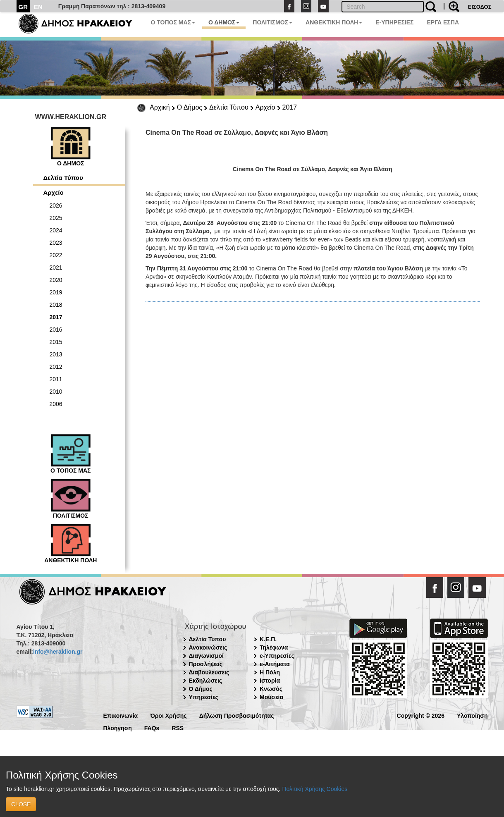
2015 (56, 342)
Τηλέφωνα (274, 647)
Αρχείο (265, 107)
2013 (56, 354)
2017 (290, 107)
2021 (56, 268)
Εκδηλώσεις (206, 681)
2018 (56, 305)
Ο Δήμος (190, 107)
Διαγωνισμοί (206, 656)
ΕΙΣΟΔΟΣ (480, 7)
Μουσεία (271, 697)
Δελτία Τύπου (229, 107)
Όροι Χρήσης (168, 715)
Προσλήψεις (206, 664)
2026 (56, 205)
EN (38, 7)
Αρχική (160, 107)
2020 (56, 280)
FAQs (152, 727)
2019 (56, 292)
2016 (56, 330)
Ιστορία (270, 681)
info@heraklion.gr (58, 652)
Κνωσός (271, 689)
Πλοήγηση (118, 727)
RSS (178, 727)
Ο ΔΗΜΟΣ (224, 22)
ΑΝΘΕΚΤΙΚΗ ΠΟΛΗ (334, 22)
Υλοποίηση (472, 715)
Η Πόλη (270, 672)
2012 (56, 367)
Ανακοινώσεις (208, 647)
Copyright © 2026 (421, 715)
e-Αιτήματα (275, 664)
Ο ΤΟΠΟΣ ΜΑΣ (173, 22)
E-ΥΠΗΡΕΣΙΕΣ (394, 22)
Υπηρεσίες (204, 697)
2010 (56, 392)
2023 (56, 243)
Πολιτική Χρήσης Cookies (315, 789)
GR (23, 7)
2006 (56, 404)
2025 (56, 218)
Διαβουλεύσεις (209, 672)
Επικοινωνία (121, 715)
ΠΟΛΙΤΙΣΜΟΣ (272, 22)
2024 (56, 230)
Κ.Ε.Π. (268, 639)
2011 (56, 379)
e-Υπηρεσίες (277, 656)
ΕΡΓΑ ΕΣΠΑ (443, 22)
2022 (56, 255)
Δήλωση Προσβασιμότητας (237, 715)
